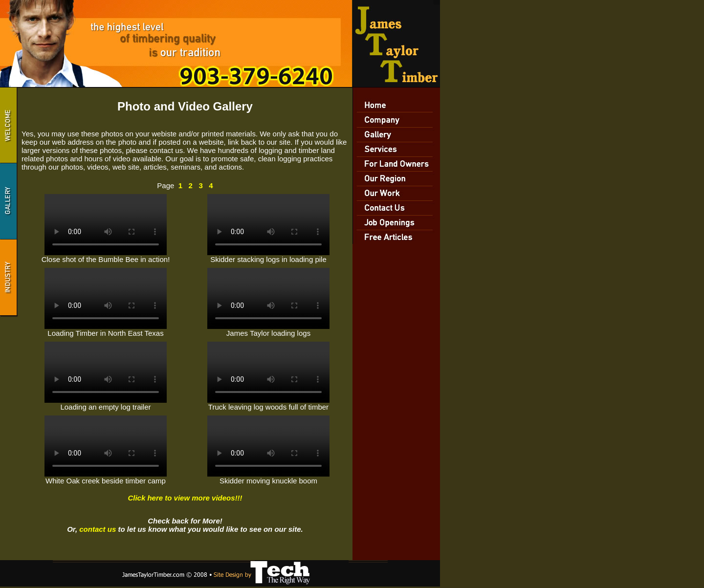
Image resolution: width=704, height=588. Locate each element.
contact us (98, 529)
